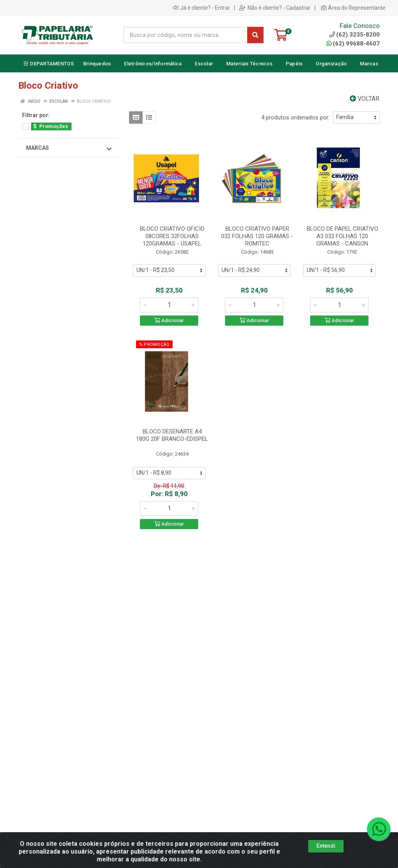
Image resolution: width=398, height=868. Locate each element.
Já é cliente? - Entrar (202, 8)
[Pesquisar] (255, 35)
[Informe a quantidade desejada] (169, 305)
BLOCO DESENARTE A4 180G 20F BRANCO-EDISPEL (172, 435)
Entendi (326, 846)
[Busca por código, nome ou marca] (185, 35)
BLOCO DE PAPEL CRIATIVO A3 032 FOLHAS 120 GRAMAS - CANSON (342, 236)
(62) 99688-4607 (353, 44)
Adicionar (169, 320)
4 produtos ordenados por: (295, 117)
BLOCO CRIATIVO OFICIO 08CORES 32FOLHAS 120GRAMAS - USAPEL (172, 236)
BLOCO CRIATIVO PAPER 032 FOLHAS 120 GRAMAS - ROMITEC (257, 236)
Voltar (365, 99)
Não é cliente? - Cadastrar (275, 8)
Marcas (69, 148)
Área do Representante (353, 8)
